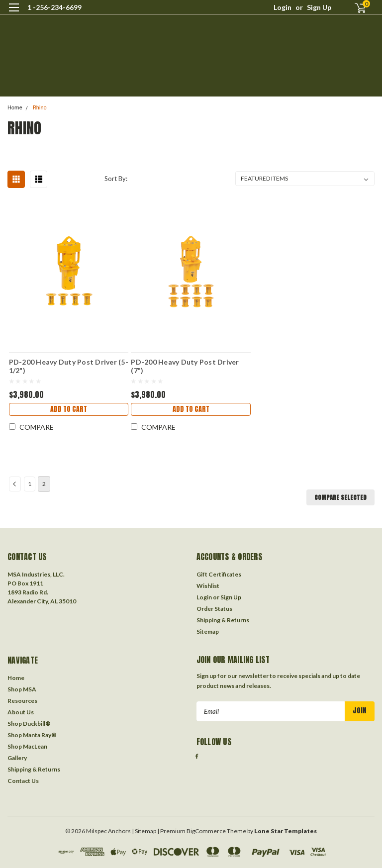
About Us (21, 712)
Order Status (214, 609)
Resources (22, 701)
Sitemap (208, 631)
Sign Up (319, 7)
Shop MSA (22, 689)
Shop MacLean (27, 746)
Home (15, 108)
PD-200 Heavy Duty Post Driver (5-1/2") (69, 366)
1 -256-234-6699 (54, 7)
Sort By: (116, 179)
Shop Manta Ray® (32, 735)
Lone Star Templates (286, 831)
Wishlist (208, 586)
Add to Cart (69, 409)
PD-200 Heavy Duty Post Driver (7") (185, 366)
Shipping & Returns (223, 620)
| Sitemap (144, 831)
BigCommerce (206, 831)
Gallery (17, 758)
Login (283, 7)
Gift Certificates (219, 574)
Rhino (40, 108)
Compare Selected (340, 497)
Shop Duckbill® (29, 723)
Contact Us (23, 781)
